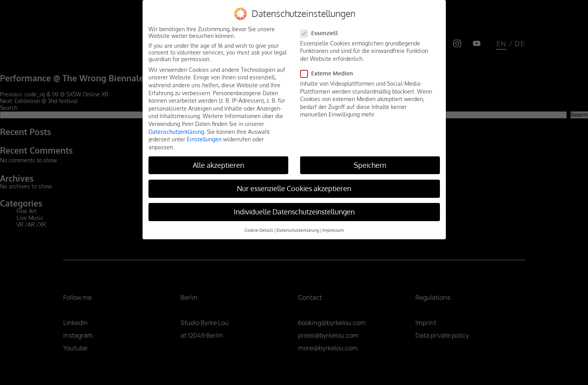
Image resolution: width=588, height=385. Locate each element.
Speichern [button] (370, 165)
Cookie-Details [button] (259, 230)
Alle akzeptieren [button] (218, 165)
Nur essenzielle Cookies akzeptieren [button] (294, 188)
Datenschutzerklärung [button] (298, 230)
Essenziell (322, 33)
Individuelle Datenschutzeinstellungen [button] (294, 212)
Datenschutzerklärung (176, 132)
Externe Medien (329, 73)
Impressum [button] (333, 230)
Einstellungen (204, 139)
